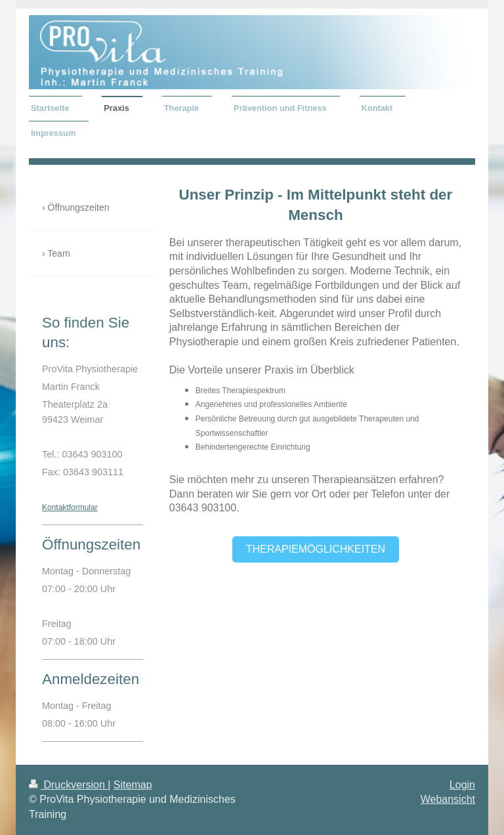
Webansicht (448, 799)
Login (462, 785)
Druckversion (68, 785)
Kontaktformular (70, 507)
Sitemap (133, 785)
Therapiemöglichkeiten (316, 549)
